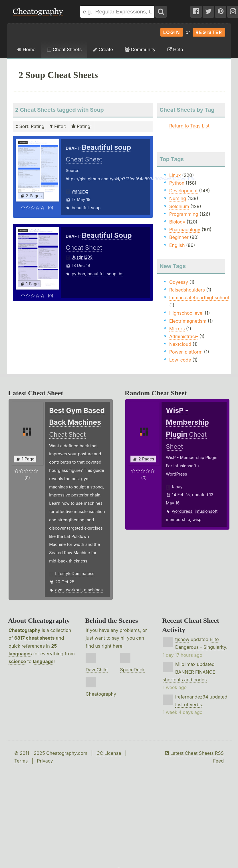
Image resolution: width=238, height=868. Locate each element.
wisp (197, 519)
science (17, 661)
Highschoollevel (186, 313)
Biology (177, 222)
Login (172, 32)
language (43, 661)
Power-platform (186, 352)
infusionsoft (206, 511)
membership (178, 519)
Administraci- (184, 336)
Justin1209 (82, 257)
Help (175, 49)
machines (93, 590)
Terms (21, 761)
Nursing (178, 198)
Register (209, 32)
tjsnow (182, 639)
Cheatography (24, 630)
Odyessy (179, 282)
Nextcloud (180, 344)
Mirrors (177, 329)
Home (26, 49)
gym (59, 590)
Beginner (179, 237)
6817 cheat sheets (34, 638)
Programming (184, 214)
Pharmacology (185, 230)
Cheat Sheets (64, 49)
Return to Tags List (189, 126)
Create (103, 49)
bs (121, 274)
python (78, 274)
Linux (175, 175)
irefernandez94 (192, 697)
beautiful (80, 208)
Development (183, 191)
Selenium (179, 206)
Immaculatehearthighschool (199, 298)
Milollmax (185, 664)
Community (140, 49)
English (177, 245)
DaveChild (97, 670)
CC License (109, 753)
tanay (177, 487)
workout (74, 590)
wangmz (80, 191)
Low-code (180, 360)
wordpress (182, 511)
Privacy (45, 761)
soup (96, 208)
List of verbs (189, 705)
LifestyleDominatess (75, 573)
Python (177, 183)
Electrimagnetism (188, 321)
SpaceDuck (133, 670)
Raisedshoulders (187, 290)
